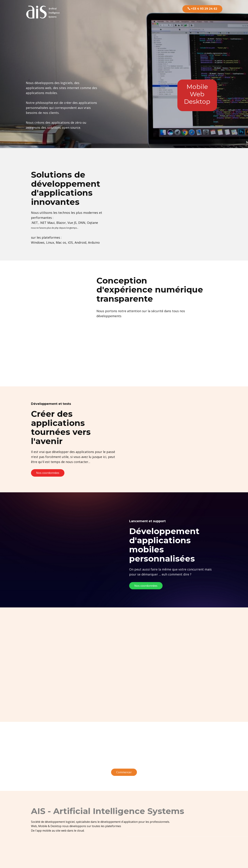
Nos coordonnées (48, 473)
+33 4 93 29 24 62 (202, 9)
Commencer (124, 772)
